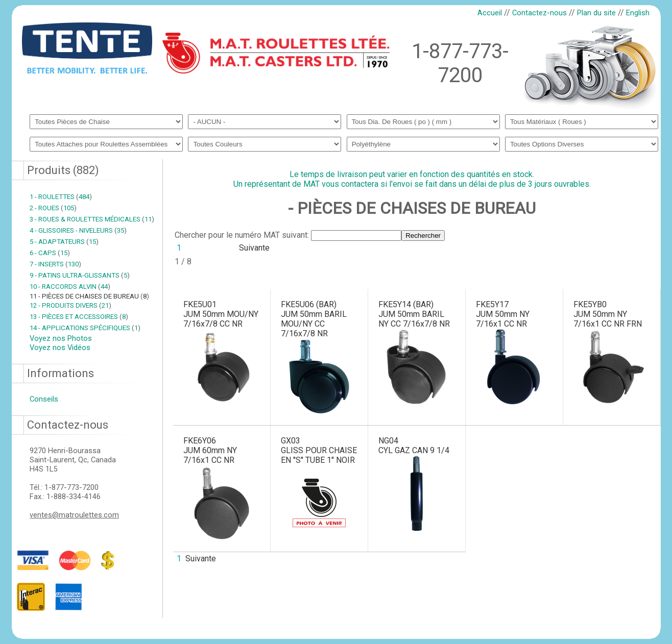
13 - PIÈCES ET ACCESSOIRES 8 (79, 317)
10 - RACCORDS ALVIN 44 (70, 287)
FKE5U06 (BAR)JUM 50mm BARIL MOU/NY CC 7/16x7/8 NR (314, 319)
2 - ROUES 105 (53, 208)
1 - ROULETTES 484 (61, 197)
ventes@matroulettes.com (74, 515)
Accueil (490, 13)
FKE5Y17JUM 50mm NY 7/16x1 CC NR (503, 314)
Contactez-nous (539, 13)
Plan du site (596, 13)
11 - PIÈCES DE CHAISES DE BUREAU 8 (89, 296)
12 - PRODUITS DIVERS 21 (70, 305)
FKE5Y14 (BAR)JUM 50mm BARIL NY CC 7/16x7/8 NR (414, 314)
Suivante (254, 248)
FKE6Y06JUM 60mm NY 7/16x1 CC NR (210, 450)
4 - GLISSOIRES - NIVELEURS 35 (78, 230)
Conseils (44, 399)
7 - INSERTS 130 (55, 264)
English (638, 13)
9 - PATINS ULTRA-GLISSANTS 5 (80, 275)
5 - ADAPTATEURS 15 (64, 242)
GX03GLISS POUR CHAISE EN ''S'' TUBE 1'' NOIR (319, 450)
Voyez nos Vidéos (60, 348)
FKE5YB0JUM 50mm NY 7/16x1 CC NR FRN (608, 314)
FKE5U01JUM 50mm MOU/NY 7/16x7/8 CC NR (221, 314)
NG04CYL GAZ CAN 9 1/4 (414, 445)
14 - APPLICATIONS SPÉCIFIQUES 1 (85, 328)
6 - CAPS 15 (50, 253)
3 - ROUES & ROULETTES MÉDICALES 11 (92, 219)
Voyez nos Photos (61, 338)
